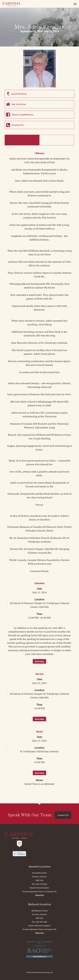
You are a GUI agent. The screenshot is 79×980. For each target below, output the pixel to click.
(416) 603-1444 (41, 922)
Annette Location (39, 866)
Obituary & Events (22, 140)
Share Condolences (22, 115)
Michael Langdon (43, 926)
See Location (19, 104)
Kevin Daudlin (43, 888)
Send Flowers (19, 94)
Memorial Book (57, 140)
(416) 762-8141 (41, 884)
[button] (75, 4)
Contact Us (18, 125)
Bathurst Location (39, 904)
